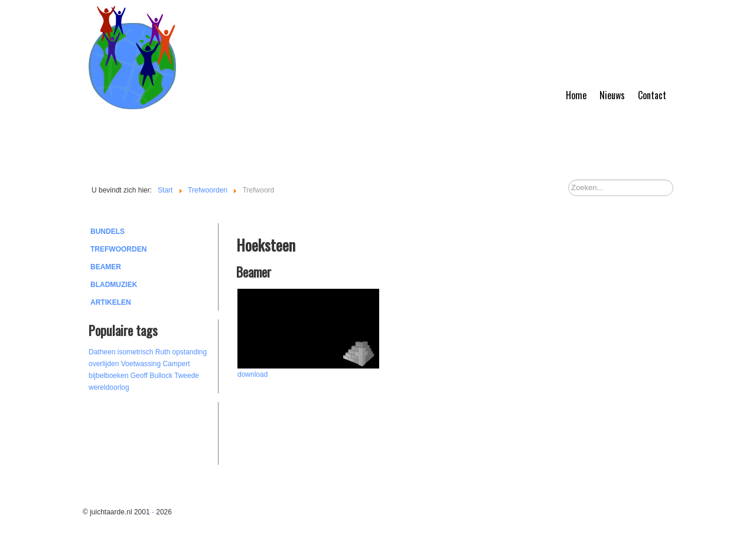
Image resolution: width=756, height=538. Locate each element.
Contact (652, 95)
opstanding (189, 352)
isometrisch (136, 352)
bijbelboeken (108, 376)
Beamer (106, 267)
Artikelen (111, 302)
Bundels (107, 231)
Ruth (163, 352)
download (252, 374)
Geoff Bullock (151, 376)
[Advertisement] (154, 432)
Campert (176, 364)
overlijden (104, 364)
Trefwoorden (118, 249)
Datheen (102, 352)
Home (576, 95)
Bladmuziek (114, 285)
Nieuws (612, 95)
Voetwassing (141, 364)
